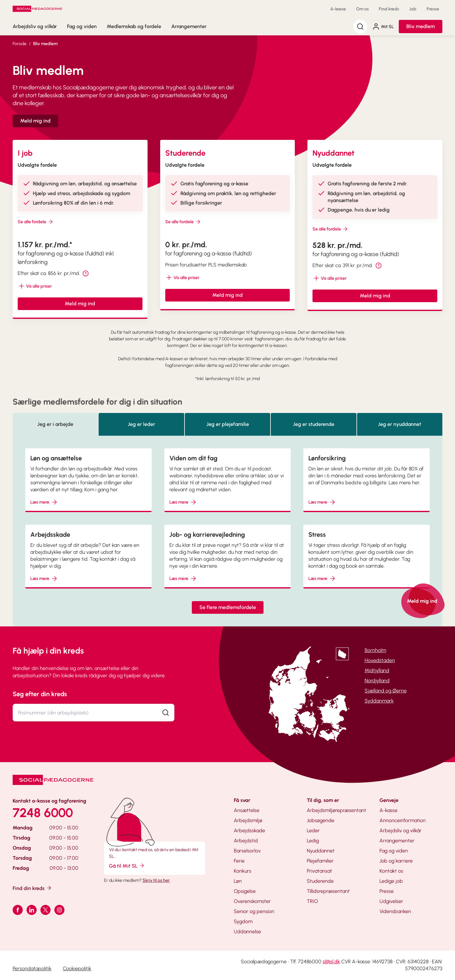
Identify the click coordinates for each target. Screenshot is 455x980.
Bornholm (375, 650)
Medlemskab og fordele (134, 26)
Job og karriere (396, 861)
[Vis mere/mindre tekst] (35, 286)
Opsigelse (245, 891)
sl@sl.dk (331, 962)
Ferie (239, 861)
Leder (313, 831)
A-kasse (338, 9)
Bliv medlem (421, 26)
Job (413, 9)
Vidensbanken (395, 911)
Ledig (313, 841)
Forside (20, 44)
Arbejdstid (246, 841)
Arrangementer (189, 26)
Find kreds (389, 9)
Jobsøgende (321, 820)
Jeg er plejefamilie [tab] (228, 424)
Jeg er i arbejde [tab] (55, 424)
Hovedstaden (380, 660)
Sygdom (243, 921)
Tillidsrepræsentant (328, 891)
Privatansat (319, 871)
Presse (433, 9)
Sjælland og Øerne (386, 691)
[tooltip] (86, 273)
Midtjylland (377, 670)
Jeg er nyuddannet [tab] (400, 424)
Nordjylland (377, 681)
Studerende (320, 881)
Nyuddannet (321, 851)
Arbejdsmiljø (248, 820)
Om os (362, 9)
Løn (238, 881)
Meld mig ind (35, 121)
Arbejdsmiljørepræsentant (337, 810)
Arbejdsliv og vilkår (35, 26)
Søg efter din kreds (40, 694)
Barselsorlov (247, 851)
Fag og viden (82, 26)
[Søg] (360, 27)
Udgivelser (391, 901)
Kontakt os (391, 871)
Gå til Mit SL (127, 866)
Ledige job (391, 881)
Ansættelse (247, 810)
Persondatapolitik (32, 968)
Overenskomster (252, 901)
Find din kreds (32, 888)
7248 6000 (43, 813)
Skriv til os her (156, 880)
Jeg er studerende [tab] (314, 424)
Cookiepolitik (77, 968)
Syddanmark (379, 701)
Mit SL (383, 27)
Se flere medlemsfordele (228, 607)
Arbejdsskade (249, 831)
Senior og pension (254, 911)
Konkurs (243, 871)
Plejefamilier (320, 861)
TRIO (312, 901)
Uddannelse (247, 932)
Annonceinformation (403, 820)
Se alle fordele (36, 222)
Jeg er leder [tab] (141, 424)
